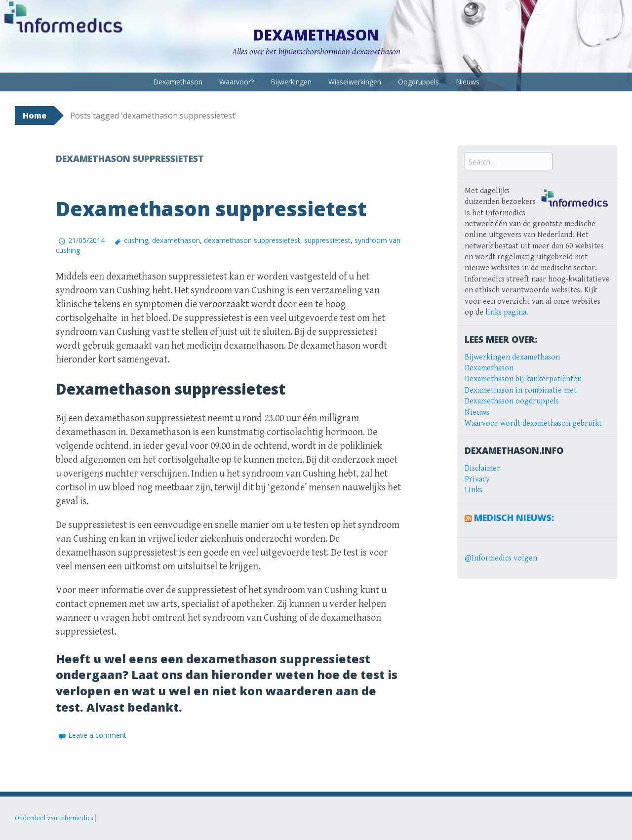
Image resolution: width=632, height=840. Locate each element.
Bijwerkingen (291, 82)
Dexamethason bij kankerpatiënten (523, 379)
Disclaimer (482, 468)
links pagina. (507, 312)
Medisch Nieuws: (514, 518)
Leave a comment (97, 735)
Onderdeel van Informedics (54, 818)
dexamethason (176, 240)
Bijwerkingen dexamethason (512, 357)
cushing (136, 240)
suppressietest (327, 240)
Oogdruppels (418, 82)
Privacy (477, 479)
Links (474, 490)
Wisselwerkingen (355, 82)
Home (35, 116)
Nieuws (468, 82)
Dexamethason (316, 35)
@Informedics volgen (501, 558)
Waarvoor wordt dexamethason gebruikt (533, 423)
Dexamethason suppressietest (211, 209)
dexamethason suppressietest (252, 240)
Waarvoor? (237, 82)
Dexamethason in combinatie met (521, 390)
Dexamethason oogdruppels (512, 401)
